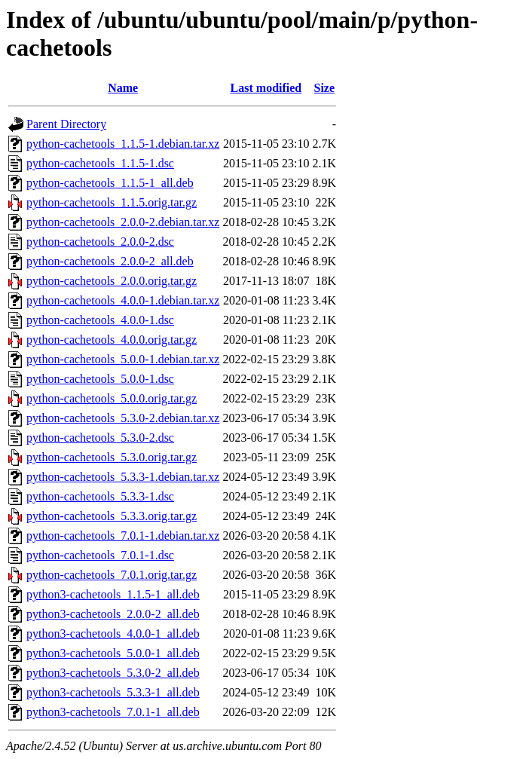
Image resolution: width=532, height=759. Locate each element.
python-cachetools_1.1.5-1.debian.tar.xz (123, 144)
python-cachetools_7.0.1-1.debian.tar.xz (123, 536)
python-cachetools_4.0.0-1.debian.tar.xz (123, 300)
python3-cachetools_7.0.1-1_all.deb (113, 712)
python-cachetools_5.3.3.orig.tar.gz (112, 516)
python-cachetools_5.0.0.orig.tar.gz (112, 398)
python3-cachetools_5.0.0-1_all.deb (113, 653)
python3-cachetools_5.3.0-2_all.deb (113, 673)
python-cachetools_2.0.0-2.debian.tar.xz (123, 222)
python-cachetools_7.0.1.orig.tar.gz (112, 575)
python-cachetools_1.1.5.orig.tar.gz (112, 202)
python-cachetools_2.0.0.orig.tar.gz (112, 281)
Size (324, 88)
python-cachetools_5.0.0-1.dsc (100, 379)
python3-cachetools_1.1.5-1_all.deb (113, 594)
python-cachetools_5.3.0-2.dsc (100, 438)
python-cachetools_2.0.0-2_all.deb (110, 261)
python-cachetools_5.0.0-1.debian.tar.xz (123, 359)
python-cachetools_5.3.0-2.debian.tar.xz (123, 418)
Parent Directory (66, 124)
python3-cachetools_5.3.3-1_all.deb (113, 692)
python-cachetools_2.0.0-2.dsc (100, 242)
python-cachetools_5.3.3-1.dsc (100, 496)
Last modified (266, 88)
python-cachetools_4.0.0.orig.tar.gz (112, 340)
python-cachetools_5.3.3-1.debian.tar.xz (123, 477)
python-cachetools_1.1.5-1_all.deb (110, 183)
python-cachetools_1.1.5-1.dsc (100, 163)
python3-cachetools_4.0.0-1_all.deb (113, 634)
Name (123, 88)
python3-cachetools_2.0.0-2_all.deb (113, 614)
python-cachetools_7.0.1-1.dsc (100, 555)
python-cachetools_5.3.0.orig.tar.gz (112, 457)
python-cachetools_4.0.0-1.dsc (100, 320)
